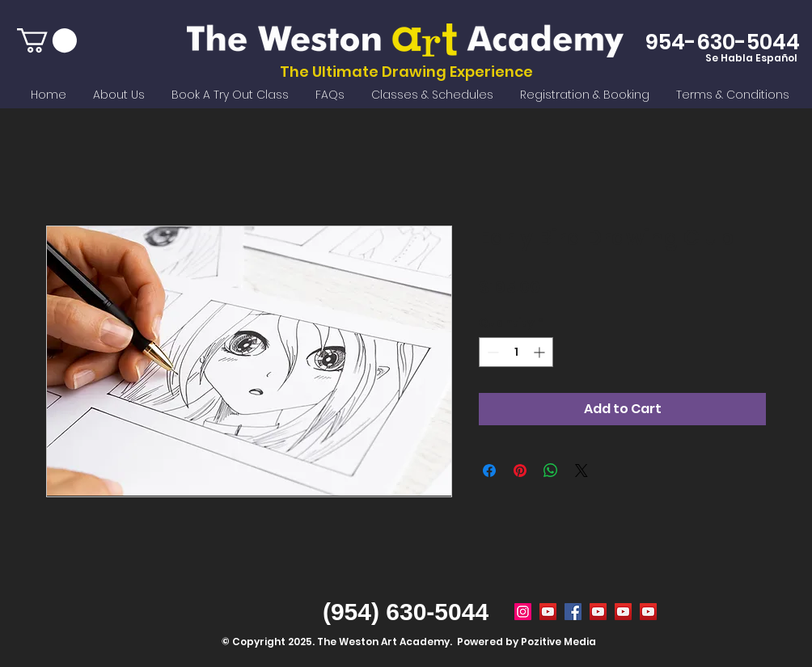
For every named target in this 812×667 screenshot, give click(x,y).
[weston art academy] (573, 612)
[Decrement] (491, 352)
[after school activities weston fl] (623, 612)
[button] (47, 40)
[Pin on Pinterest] (520, 471)
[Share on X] (582, 471)
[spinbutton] (516, 352)
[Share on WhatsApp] (551, 471)
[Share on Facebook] (489, 471)
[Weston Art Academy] (523, 612)
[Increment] (541, 352)
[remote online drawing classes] (648, 612)
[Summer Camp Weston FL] (548, 612)
